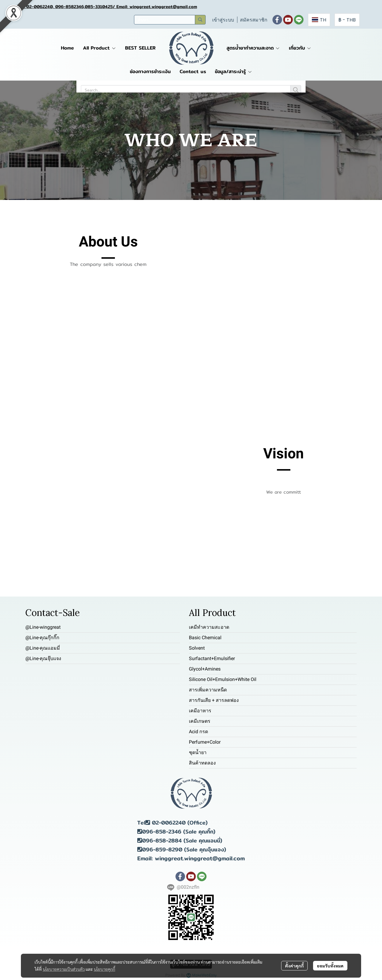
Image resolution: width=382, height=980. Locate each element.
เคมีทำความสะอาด (209, 627)
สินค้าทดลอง (202, 763)
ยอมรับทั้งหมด (330, 966)
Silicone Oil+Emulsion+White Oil (223, 679)
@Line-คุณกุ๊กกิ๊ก (42, 638)
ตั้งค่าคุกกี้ (294, 966)
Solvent (197, 648)
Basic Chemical (205, 638)
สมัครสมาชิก (254, 20)
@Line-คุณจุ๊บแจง (43, 658)
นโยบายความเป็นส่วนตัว (64, 969)
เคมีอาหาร (200, 711)
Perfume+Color (205, 742)
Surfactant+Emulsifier (212, 658)
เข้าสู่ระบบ (223, 20)
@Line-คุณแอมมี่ (43, 648)
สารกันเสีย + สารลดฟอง (214, 700)
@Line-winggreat (43, 627)
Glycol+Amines (205, 669)
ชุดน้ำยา (198, 752)
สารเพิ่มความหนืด (208, 690)
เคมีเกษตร (200, 721)
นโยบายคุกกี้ (104, 969)
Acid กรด (198, 732)
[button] (170, 20)
